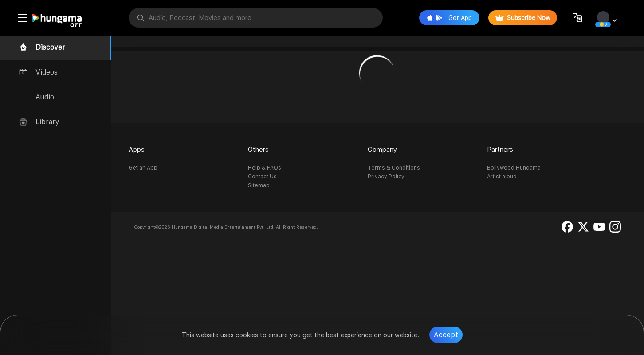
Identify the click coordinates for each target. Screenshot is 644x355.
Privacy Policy (386, 177)
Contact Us (262, 177)
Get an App (143, 168)
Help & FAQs (265, 168)
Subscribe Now (523, 18)
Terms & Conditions (394, 168)
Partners (500, 150)
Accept (446, 335)
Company (382, 150)
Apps (137, 150)
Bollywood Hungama (514, 168)
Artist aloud (502, 177)
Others (258, 150)
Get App (449, 18)
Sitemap (259, 185)
